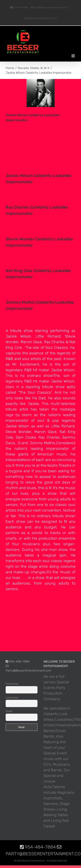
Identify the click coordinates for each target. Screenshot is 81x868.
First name (12, 684)
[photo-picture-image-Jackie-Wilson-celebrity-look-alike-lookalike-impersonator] (40, 93)
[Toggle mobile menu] (73, 56)
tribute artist (17, 409)
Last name (12, 698)
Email (9, 711)
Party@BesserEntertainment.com (49, 7)
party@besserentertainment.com (41, 18)
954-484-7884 (19, 7)
